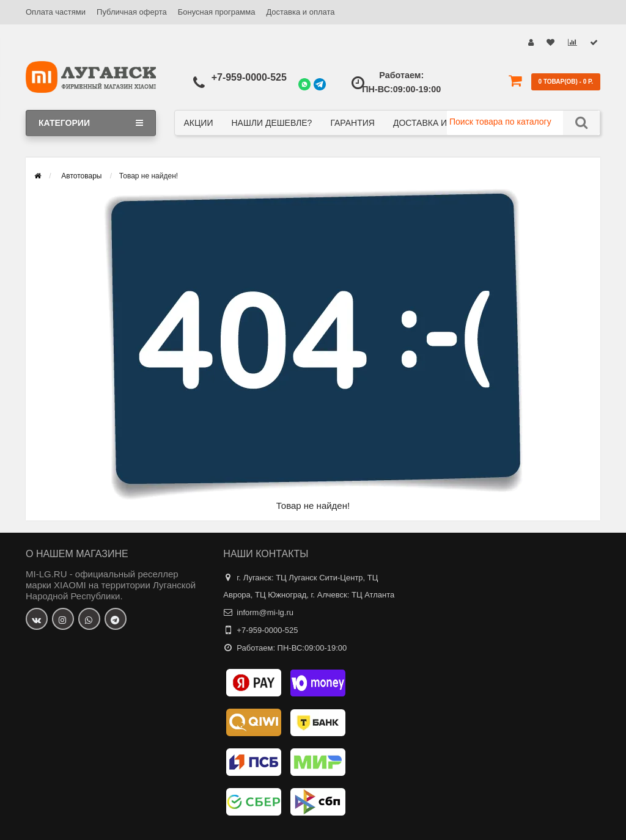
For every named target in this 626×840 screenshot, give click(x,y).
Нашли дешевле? (271, 123)
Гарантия (352, 123)
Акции (199, 123)
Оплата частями (56, 12)
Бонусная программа (217, 12)
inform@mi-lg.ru (265, 612)
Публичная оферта (132, 12)
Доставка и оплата (300, 12)
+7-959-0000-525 (249, 77)
